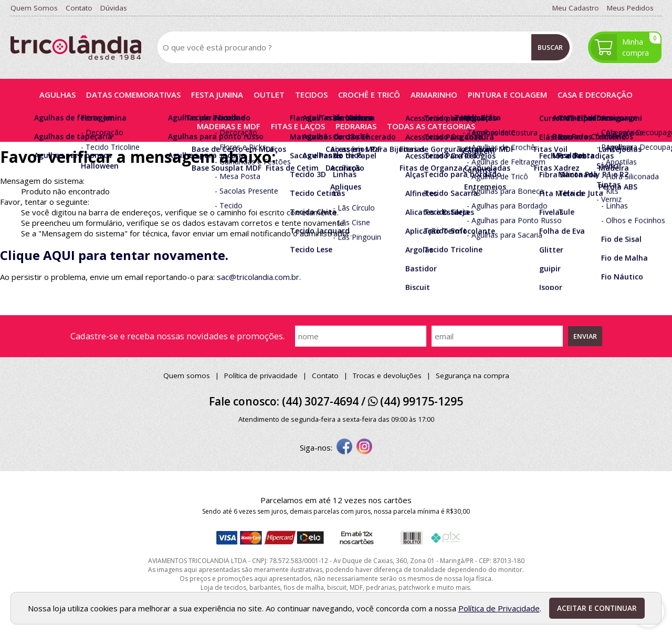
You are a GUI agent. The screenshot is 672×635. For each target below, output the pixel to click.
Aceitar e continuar (597, 608)
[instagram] (364, 447)
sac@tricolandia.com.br (258, 277)
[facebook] (344, 447)
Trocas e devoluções (387, 376)
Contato (325, 376)
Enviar (585, 336)
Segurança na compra (472, 376)
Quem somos (187, 376)
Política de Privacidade (499, 608)
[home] (76, 48)
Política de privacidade (261, 376)
